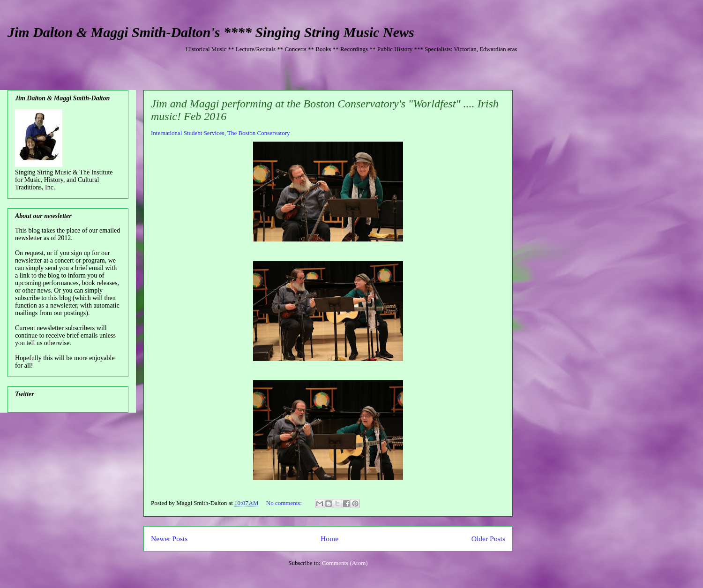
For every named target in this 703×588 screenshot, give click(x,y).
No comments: (285, 503)
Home (329, 539)
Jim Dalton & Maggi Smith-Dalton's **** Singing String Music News (211, 32)
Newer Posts (169, 539)
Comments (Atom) (345, 563)
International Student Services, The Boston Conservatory (221, 133)
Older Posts (488, 539)
